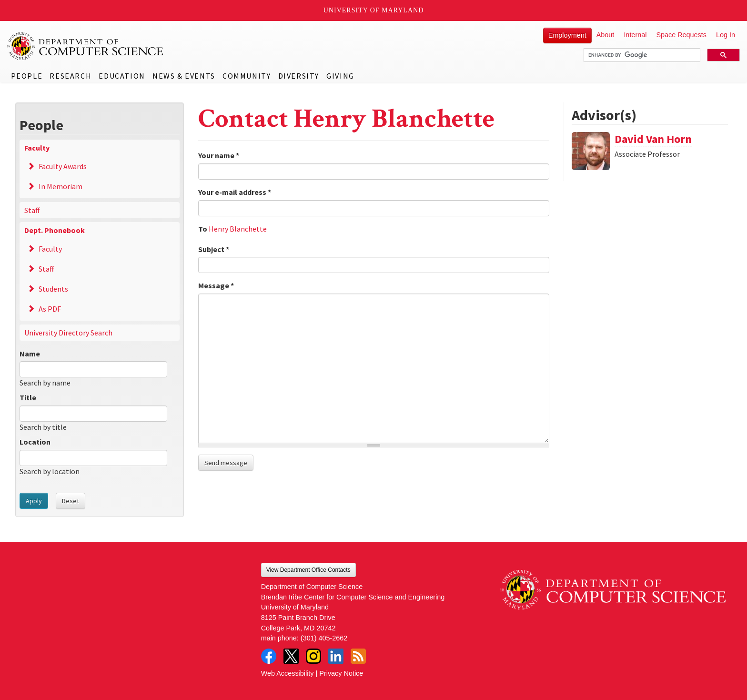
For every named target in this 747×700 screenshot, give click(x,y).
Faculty (37, 148)
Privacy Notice (341, 673)
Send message (226, 463)
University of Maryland (374, 10)
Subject (214, 249)
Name (30, 354)
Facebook (269, 656)
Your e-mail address (235, 192)
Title (28, 397)
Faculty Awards (63, 166)
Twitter (291, 656)
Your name (219, 155)
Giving (340, 76)
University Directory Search (68, 333)
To (203, 229)
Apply (34, 501)
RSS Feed (358, 656)
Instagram (313, 656)
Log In (726, 35)
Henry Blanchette (238, 229)
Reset (71, 501)
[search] (641, 55)
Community (247, 76)
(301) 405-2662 (324, 638)
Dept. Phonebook (55, 230)
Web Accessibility (288, 673)
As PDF (50, 309)
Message (216, 285)
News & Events (184, 76)
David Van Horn (653, 139)
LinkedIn (336, 656)
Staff (32, 210)
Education (122, 76)
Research (71, 76)
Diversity (299, 76)
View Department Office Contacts (308, 570)
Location (35, 442)
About (606, 35)
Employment (567, 35)
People (27, 76)
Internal (635, 35)
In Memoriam (61, 186)
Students (53, 289)
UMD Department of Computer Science (86, 46)
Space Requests (681, 35)
